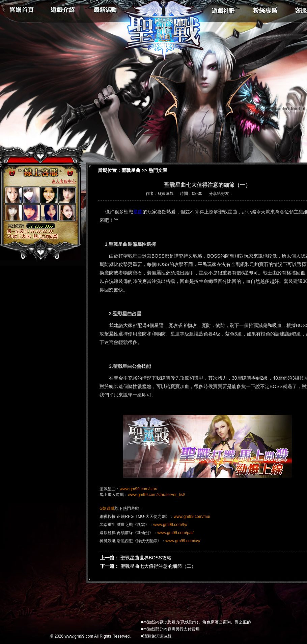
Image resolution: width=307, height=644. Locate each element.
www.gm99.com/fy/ (170, 525)
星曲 (138, 212)
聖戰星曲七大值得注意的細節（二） (158, 566)
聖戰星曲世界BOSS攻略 (146, 558)
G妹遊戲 (107, 508)
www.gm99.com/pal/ (175, 533)
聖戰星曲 (131, 170)
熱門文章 (158, 170)
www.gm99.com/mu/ (192, 517)
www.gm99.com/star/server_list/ (156, 495)
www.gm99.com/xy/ (183, 541)
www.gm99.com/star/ (138, 489)
